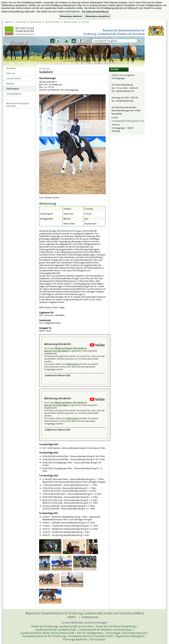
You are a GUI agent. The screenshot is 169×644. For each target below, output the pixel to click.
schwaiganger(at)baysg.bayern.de (128, 121)
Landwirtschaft (14, 78)
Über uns (11, 73)
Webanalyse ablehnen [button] (71, 16)
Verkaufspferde (14, 94)
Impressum (21, 22)
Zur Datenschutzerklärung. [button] (95, 11)
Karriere (85, 22)
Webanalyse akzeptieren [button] (97, 16)
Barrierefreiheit (53, 22)
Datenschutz (36, 22)
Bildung (10, 83)
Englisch (8, 22)
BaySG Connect (71, 22)
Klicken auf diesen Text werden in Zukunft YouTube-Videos (66, 349)
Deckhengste (13, 89)
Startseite (11, 68)
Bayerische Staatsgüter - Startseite (18, 105)
